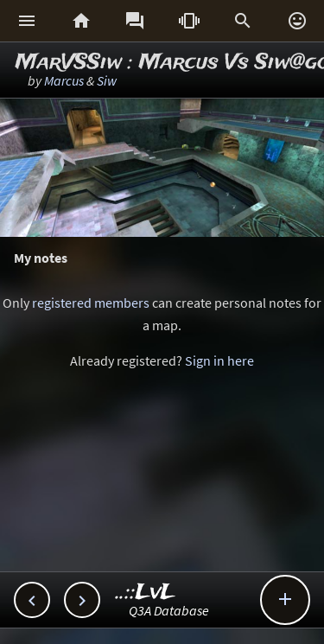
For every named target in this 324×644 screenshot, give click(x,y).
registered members (91, 303)
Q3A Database (169, 610)
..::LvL (146, 593)
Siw (107, 80)
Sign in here (219, 360)
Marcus (64, 80)
